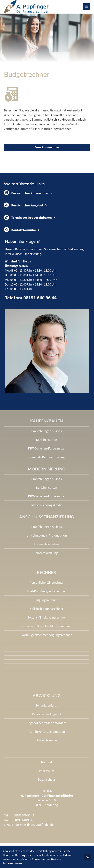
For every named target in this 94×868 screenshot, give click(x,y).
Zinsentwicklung (47, 553)
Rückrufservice (47, 740)
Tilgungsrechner (47, 600)
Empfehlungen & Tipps (47, 431)
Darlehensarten (47, 440)
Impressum (47, 771)
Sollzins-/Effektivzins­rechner (47, 617)
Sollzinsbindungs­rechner (47, 609)
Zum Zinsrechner (47, 147)
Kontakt (47, 762)
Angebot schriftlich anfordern (47, 723)
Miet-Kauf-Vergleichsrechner (47, 591)
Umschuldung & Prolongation (47, 535)
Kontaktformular (20, 230)
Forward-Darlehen (47, 544)
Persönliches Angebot (24, 205)
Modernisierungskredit (47, 505)
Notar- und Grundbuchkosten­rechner (47, 626)
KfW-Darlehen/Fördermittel (47, 448)
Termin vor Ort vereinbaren (28, 217)
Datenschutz (47, 779)
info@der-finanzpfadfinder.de (34, 825)
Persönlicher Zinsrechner (26, 193)
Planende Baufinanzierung (47, 457)
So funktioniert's (47, 705)
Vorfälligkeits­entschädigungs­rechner (47, 635)
